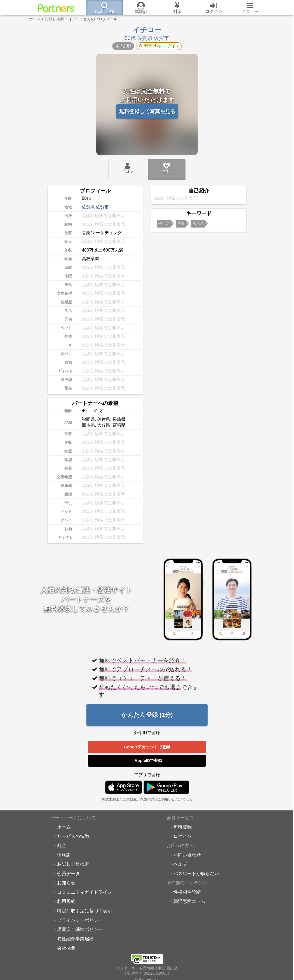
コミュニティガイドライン (85, 892)
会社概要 (66, 948)
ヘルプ (180, 864)
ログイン (183, 837)
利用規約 (66, 902)
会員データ (69, 874)
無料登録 (183, 827)
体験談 (64, 855)
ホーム (64, 827)
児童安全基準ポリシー (80, 930)
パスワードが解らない (196, 874)
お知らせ (66, 883)
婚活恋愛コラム (189, 902)
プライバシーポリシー (80, 920)
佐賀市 (102, 207)
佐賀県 (88, 207)
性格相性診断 (187, 892)
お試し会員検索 (73, 864)
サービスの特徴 (73, 837)
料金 (62, 846)
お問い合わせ (187, 855)
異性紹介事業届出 (75, 939)
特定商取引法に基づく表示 (85, 911)
